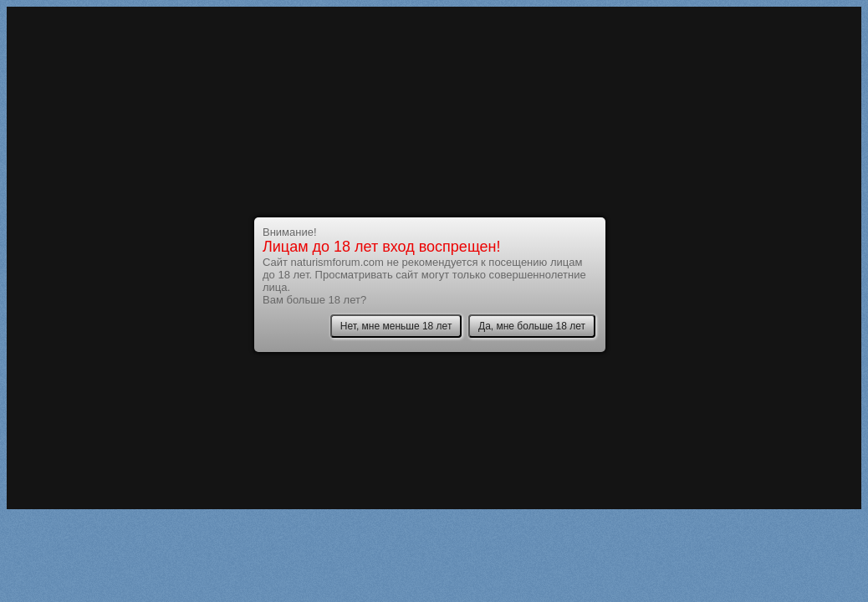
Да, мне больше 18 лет (532, 326)
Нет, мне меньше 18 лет (396, 326)
